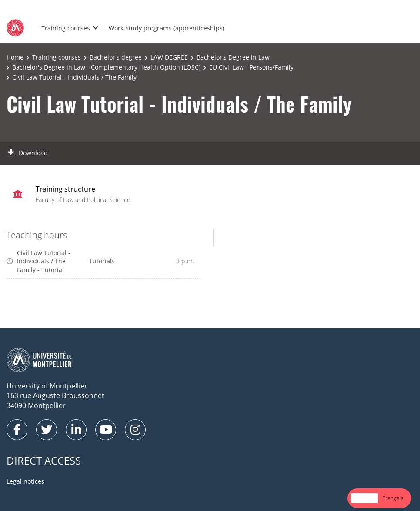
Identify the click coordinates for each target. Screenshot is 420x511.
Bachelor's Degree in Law (233, 57)
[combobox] (364, 498)
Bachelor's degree (116, 57)
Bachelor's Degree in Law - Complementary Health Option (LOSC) (106, 67)
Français (393, 498)
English (364, 498)
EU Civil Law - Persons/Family (251, 67)
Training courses (66, 28)
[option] (393, 498)
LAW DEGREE (169, 57)
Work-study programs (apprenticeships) (167, 28)
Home (15, 57)
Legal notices (25, 481)
